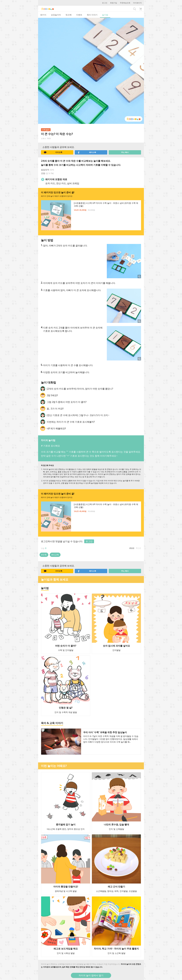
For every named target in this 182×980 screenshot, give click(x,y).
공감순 (132, 548)
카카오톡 (53, 152)
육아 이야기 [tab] (92, 15)
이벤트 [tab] (79, 15)
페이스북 (87, 152)
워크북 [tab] (69, 15)
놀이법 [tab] (105, 15)
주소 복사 (125, 152)
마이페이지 (137, 3)
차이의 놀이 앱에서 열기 (91, 975)
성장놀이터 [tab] (56, 15)
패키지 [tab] (43, 15)
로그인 (105, 3)
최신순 (138, 548)
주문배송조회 (125, 3)
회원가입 (114, 3)
